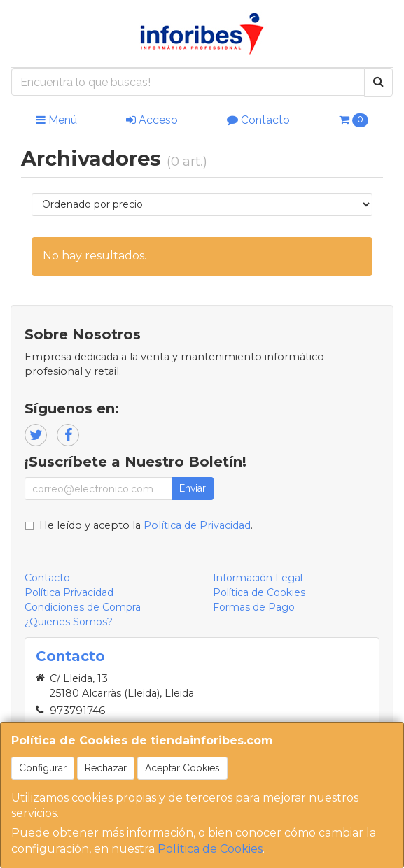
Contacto (258, 120)
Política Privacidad (69, 592)
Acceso (152, 120)
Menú (56, 120)
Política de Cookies (210, 849)
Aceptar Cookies (182, 768)
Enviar (193, 488)
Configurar (43, 768)
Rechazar (106, 768)
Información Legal (258, 578)
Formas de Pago (254, 607)
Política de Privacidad (197, 525)
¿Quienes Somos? (69, 622)
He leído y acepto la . (146, 525)
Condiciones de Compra (83, 607)
